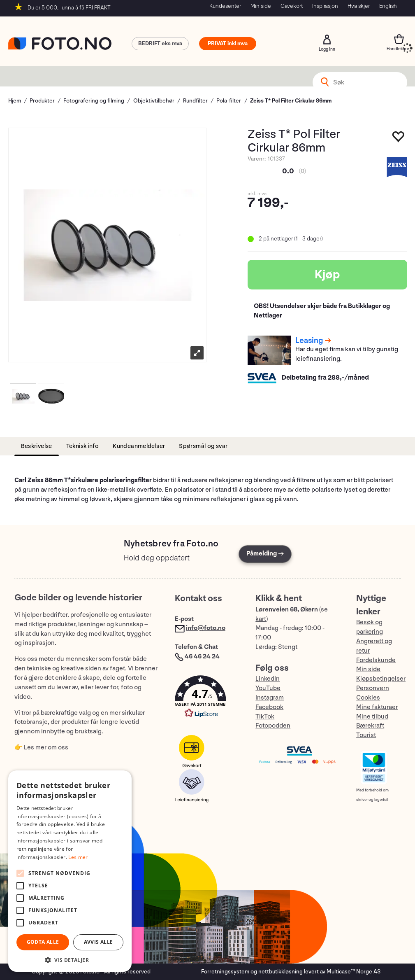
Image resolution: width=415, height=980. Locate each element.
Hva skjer (359, 6)
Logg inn (327, 40)
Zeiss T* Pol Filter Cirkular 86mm (291, 101)
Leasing (309, 341)
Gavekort (292, 6)
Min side (261, 6)
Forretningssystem (225, 972)
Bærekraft (370, 726)
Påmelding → (265, 554)
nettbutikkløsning (281, 972)
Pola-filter (229, 101)
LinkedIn (268, 679)
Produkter (42, 101)
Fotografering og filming (94, 101)
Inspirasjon (325, 6)
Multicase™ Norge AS (354, 972)
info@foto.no (206, 628)
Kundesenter (225, 6)
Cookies (368, 698)
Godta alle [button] (43, 942)
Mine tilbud (372, 717)
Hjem (15, 101)
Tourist (366, 735)
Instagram (270, 698)
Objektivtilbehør (154, 101)
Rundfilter (195, 101)
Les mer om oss (46, 748)
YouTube (268, 688)
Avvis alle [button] (99, 942)
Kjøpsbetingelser (381, 679)
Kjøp (327, 275)
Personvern (373, 688)
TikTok (265, 717)
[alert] (70, 871)
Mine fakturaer (377, 707)
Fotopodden (273, 726)
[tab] (37, 447)
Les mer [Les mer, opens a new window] (78, 857)
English (388, 6)
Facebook (269, 707)
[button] (207, 699)
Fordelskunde (376, 660)
